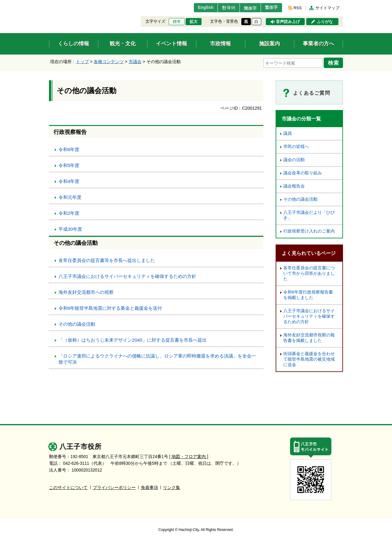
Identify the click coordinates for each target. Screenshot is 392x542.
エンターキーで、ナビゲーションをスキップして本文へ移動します (49, 4)
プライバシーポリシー (114, 487)
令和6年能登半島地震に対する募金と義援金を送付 (110, 307)
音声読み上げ (288, 22)
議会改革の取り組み (303, 172)
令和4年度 (69, 180)
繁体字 (270, 8)
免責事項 (149, 487)
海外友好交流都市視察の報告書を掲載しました (309, 337)
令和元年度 (70, 196)
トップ (82, 62)
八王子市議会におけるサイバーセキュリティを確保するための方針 (127, 275)
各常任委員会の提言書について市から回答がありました (309, 273)
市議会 (135, 62)
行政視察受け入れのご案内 (309, 230)
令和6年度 (69, 148)
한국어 (222, 8)
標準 (177, 22)
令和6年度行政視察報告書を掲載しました (308, 294)
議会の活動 (294, 159)
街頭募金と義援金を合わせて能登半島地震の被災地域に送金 (309, 358)
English (197, 8)
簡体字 (246, 8)
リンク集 (171, 487)
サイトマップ (327, 8)
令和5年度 (69, 164)
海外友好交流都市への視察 (86, 291)
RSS (298, 8)
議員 (288, 133)
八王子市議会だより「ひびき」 (309, 214)
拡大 (194, 22)
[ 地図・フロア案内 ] (189, 456)
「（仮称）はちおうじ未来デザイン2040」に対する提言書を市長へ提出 (133, 339)
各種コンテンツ (109, 62)
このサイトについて (68, 487)
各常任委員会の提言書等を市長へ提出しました (107, 259)
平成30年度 (70, 228)
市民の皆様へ (296, 146)
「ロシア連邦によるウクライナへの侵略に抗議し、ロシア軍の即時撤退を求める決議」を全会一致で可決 (157, 358)
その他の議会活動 (77, 323)
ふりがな (325, 22)
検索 (334, 62)
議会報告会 (294, 185)
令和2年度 (69, 212)
